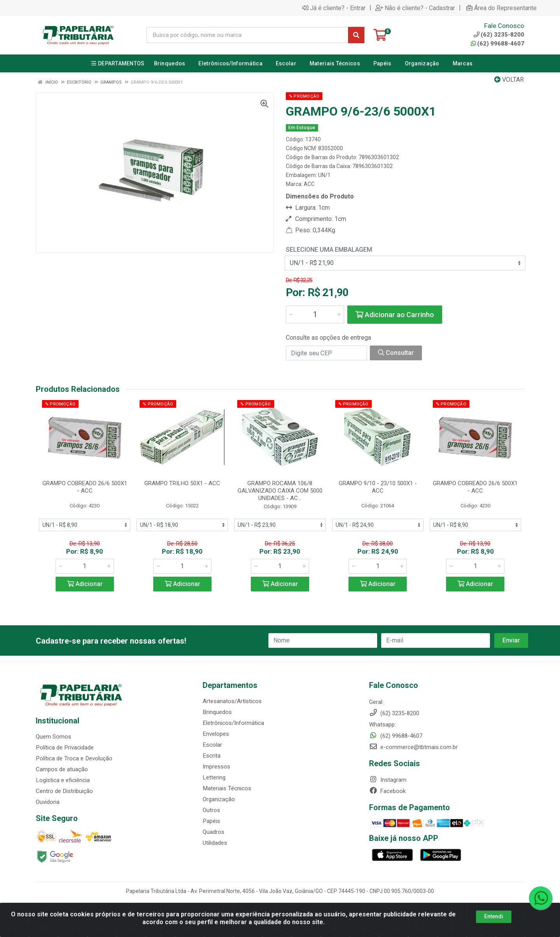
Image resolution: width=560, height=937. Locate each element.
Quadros (213, 832)
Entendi (494, 916)
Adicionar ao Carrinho (395, 315)
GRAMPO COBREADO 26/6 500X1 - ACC (85, 487)
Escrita (211, 756)
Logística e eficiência (63, 780)
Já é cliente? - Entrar (334, 8)
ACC (309, 184)
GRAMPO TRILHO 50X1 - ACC (182, 483)
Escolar (212, 745)
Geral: (376, 702)
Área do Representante (501, 8)
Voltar (509, 80)
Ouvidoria (48, 802)
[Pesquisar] (356, 35)
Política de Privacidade (64, 747)
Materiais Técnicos (227, 788)
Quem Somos (53, 737)
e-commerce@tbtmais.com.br (413, 747)
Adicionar (85, 584)
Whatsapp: (382, 725)
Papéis (211, 821)
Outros (211, 810)
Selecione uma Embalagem (329, 250)
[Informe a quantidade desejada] (315, 314)
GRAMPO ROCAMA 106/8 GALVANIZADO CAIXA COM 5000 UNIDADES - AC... (280, 491)
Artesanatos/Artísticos (232, 701)
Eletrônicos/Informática (233, 723)
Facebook (387, 791)
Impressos (216, 767)
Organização (219, 799)
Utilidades (215, 843)
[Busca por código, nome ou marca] (247, 35)
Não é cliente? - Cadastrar (415, 8)
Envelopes (216, 734)
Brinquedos (217, 712)
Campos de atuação (62, 769)
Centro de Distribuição (64, 791)
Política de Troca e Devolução (74, 758)
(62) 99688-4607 (498, 44)
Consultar (396, 353)
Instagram (388, 780)
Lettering (214, 777)
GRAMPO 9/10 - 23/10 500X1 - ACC (378, 487)
